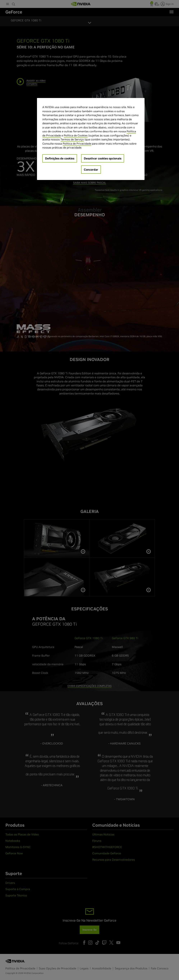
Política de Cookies (76, 135)
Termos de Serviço (72, 139)
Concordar (91, 170)
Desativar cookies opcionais (103, 158)
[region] (91, 139)
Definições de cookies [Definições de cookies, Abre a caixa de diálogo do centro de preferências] (60, 158)
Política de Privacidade (77, 144)
